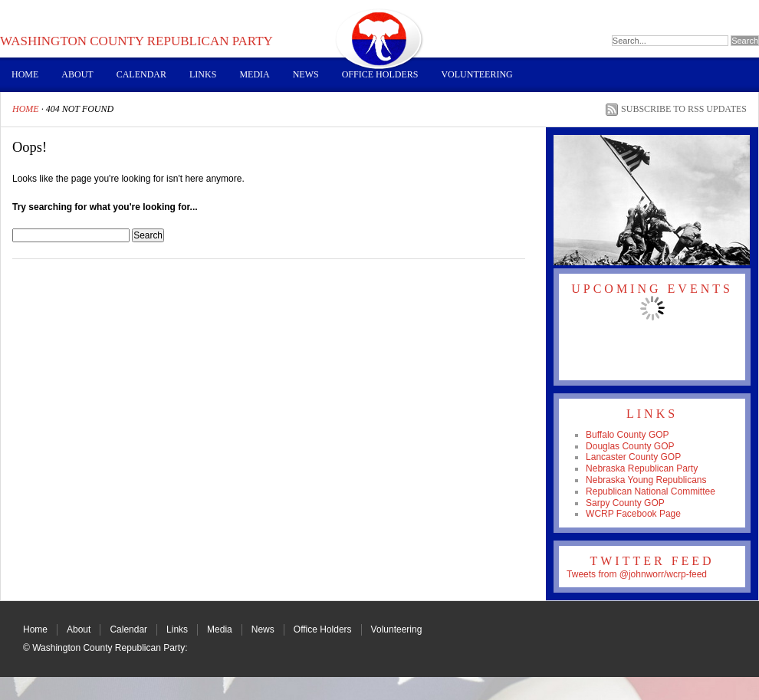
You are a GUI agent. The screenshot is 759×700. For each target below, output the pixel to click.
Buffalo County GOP (628, 435)
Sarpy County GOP (625, 503)
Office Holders (380, 74)
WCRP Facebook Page (633, 514)
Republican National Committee (651, 491)
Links (203, 74)
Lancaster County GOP (633, 457)
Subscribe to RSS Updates (684, 109)
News (306, 74)
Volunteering (476, 74)
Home (25, 74)
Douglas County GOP (630, 446)
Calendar (141, 74)
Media (254, 74)
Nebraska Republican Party (642, 468)
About (77, 74)
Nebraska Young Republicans (646, 480)
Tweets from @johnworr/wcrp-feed (637, 574)
